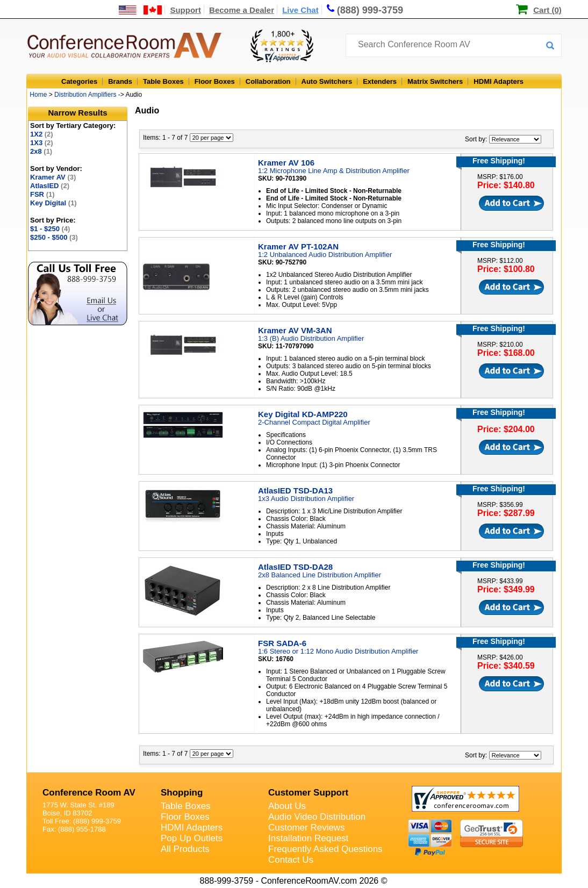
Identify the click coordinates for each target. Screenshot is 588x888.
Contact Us (291, 860)
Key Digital (53, 203)
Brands (120, 81)
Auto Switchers (327, 81)
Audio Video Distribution (317, 817)
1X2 (42, 134)
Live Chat (300, 10)
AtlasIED (50, 186)
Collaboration (268, 81)
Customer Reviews (307, 828)
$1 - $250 (50, 229)
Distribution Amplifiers (85, 95)
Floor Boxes (215, 81)
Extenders (380, 81)
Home (38, 95)
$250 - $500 (54, 237)
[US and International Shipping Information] (141, 10)
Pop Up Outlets (192, 838)
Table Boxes (163, 81)
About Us (287, 806)
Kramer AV (53, 177)
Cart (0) (547, 10)
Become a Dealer (242, 10)
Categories (79, 81)
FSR (42, 194)
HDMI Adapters (499, 81)
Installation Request (308, 838)
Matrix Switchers (435, 81)
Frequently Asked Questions (325, 849)
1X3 (42, 143)
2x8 (41, 151)
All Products (185, 849)
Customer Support (308, 793)
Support (185, 10)
